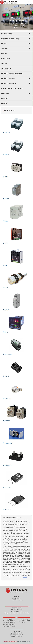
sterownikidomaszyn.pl (23, 641)
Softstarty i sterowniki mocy (10, 39)
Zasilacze (4, 49)
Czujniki (4, 44)
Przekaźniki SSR (7, 34)
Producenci (5, 93)
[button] (2, 17)
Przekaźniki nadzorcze (9, 83)
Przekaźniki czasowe (8, 78)
